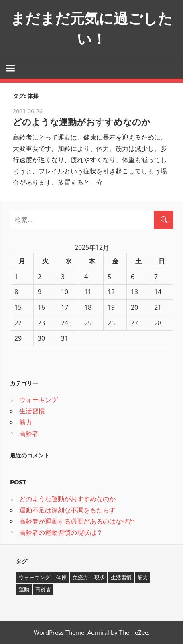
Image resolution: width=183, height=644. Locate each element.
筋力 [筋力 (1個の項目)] (143, 577)
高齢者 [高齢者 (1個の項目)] (43, 589)
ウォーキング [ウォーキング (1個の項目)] (35, 577)
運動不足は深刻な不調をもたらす (67, 510)
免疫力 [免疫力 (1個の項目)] (80, 577)
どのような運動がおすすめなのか (82, 122)
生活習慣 (32, 411)
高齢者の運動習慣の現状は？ (61, 532)
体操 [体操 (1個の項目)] (61, 577)
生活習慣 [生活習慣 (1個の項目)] (121, 577)
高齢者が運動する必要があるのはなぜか (77, 521)
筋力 (26, 422)
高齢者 (29, 433)
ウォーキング (39, 400)
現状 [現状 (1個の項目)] (100, 577)
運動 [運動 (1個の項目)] (24, 589)
